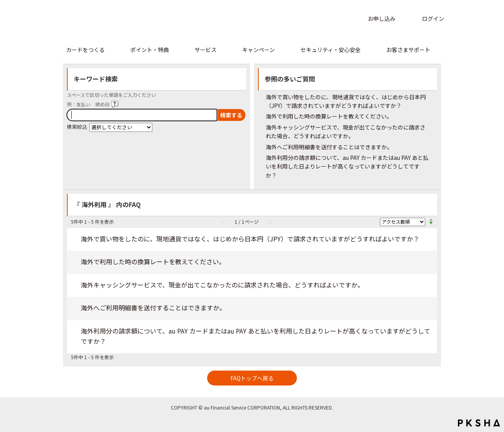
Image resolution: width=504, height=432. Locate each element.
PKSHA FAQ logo (479, 423)
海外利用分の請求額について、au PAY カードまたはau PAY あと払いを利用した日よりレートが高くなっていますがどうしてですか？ (347, 166)
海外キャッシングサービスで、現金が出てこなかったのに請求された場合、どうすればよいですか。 (222, 285)
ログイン (433, 19)
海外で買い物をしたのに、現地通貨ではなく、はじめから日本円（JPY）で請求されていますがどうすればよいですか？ (250, 239)
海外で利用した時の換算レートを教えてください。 (329, 116)
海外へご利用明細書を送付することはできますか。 (329, 147)
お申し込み (382, 19)
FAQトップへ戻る (252, 378)
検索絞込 (77, 127)
